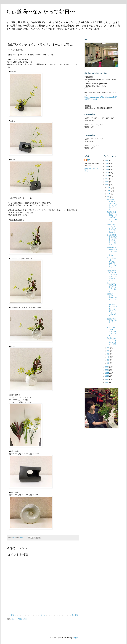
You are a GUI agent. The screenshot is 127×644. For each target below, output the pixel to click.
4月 (109, 357)
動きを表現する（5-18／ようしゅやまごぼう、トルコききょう (112, 240)
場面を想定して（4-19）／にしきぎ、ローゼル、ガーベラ (112, 204)
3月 (109, 360)
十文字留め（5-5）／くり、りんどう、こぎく (112, 331)
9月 (109, 197)
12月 (109, 188)
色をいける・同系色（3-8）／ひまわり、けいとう (112, 287)
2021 (107, 176)
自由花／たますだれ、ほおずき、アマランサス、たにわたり (112, 217)
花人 (89, 160)
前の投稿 (75, 615)
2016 (107, 370)
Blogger (75, 638)
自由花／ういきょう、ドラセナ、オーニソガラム (112, 298)
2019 (107, 182)
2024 (107, 166)
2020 (107, 179)
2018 (107, 185)
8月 (109, 348)
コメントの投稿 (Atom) (19, 619)
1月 (109, 363)
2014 (107, 376)
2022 (107, 173)
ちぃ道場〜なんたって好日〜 (40, 12)
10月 (109, 194)
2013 (107, 379)
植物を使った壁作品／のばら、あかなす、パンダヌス (112, 251)
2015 (107, 373)
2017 (107, 367)
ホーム (43, 615)
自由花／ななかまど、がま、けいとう (112, 322)
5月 (109, 354)
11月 (109, 191)
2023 (107, 169)
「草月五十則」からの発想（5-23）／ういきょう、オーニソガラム (112, 310)
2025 (107, 163)
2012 (107, 382)
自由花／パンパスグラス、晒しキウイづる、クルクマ (112, 228)
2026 (107, 160)
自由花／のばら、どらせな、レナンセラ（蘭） (112, 341)
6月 (109, 351)
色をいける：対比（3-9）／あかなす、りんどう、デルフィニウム (112, 263)
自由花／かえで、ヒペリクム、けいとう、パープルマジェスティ (112, 275)
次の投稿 (11, 615)
